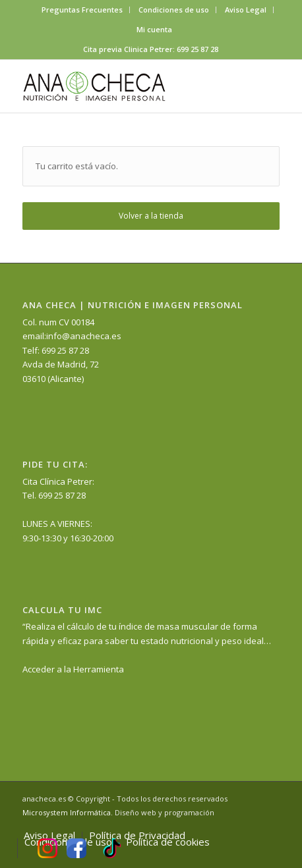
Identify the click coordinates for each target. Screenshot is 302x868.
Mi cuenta (154, 29)
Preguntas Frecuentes (82, 10)
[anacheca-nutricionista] (125, 86)
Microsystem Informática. (68, 812)
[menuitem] (82, 10)
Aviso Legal (246, 10)
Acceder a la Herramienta (73, 669)
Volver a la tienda (151, 216)
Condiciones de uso (174, 10)
